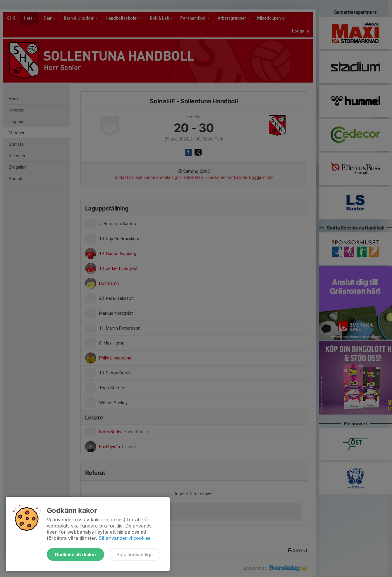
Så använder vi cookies (124, 538)
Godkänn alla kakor (75, 554)
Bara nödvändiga (134, 554)
